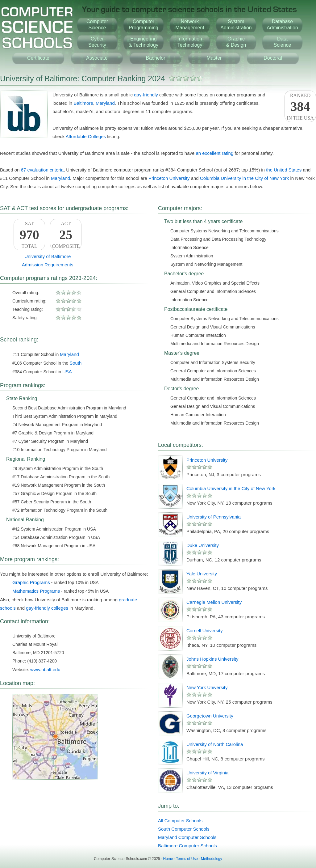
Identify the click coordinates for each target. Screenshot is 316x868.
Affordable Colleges (86, 136)
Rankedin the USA (300, 107)
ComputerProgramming (143, 25)
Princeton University (169, 178)
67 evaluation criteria (42, 170)
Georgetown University (210, 716)
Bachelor (155, 58)
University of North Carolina (215, 744)
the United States (284, 170)
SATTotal (29, 235)
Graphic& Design (236, 42)
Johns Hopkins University (212, 659)
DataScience (283, 42)
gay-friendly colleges (47, 608)
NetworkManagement (190, 25)
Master (214, 58)
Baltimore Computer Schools (187, 846)
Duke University (203, 545)
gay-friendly (146, 95)
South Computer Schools (184, 829)
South (75, 363)
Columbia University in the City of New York (244, 178)
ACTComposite (66, 235)
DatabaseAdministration (282, 25)
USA (67, 372)
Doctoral (273, 58)
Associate (97, 58)
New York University (207, 687)
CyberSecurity (97, 42)
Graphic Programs (31, 582)
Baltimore (83, 103)
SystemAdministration (236, 25)
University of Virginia (207, 773)
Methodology (212, 859)
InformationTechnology (190, 42)
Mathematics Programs (36, 591)
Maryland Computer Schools (187, 837)
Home (168, 859)
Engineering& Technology (143, 42)
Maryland (105, 103)
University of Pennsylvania (214, 517)
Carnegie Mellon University (214, 602)
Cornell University (205, 631)
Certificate (38, 58)
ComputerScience (97, 25)
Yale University (202, 574)
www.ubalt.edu (45, 669)
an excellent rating (214, 153)
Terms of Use (187, 859)
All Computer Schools (180, 821)
